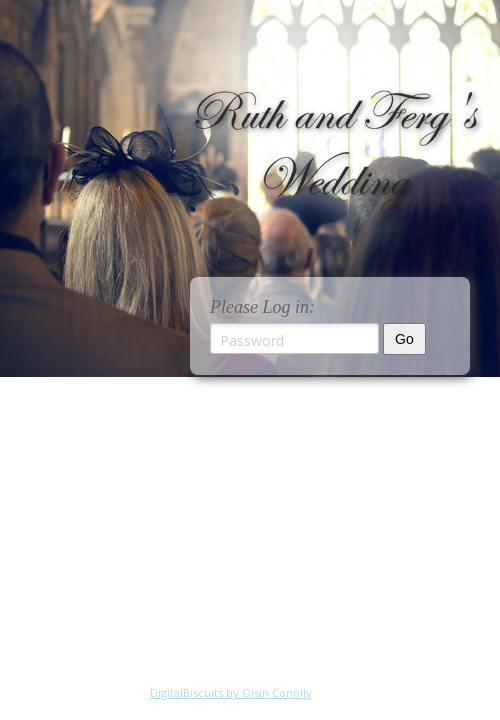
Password (252, 340)
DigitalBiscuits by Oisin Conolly (231, 692)
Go (404, 339)
